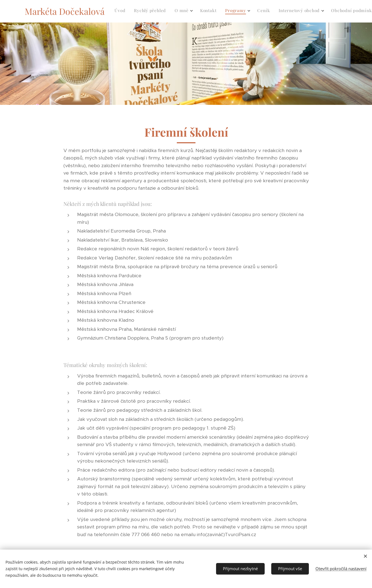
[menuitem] (226, 11)
